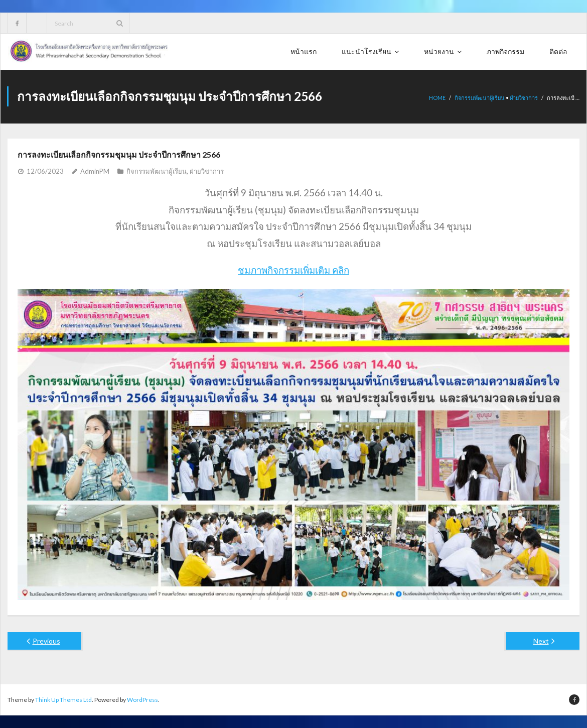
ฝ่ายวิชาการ (524, 98)
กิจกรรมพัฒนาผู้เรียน (480, 98)
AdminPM (95, 171)
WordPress (142, 699)
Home (437, 98)
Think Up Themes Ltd (63, 699)
